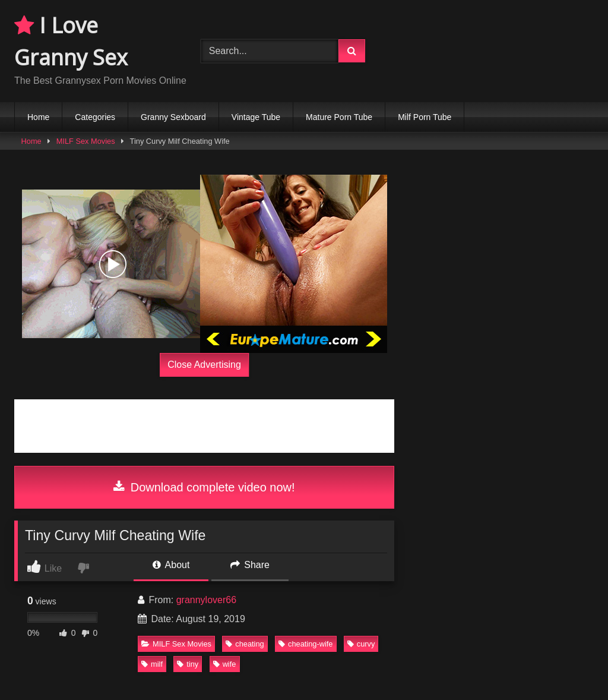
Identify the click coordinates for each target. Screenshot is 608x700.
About (171, 565)
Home (38, 117)
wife (225, 664)
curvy (361, 644)
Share (250, 565)
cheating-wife (305, 644)
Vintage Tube (256, 117)
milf (152, 664)
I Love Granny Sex (71, 41)
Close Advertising (204, 365)
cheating (245, 644)
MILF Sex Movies (86, 141)
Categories (95, 117)
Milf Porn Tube (425, 117)
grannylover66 (206, 600)
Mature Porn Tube (339, 117)
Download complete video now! (204, 487)
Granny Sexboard (173, 117)
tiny (188, 664)
